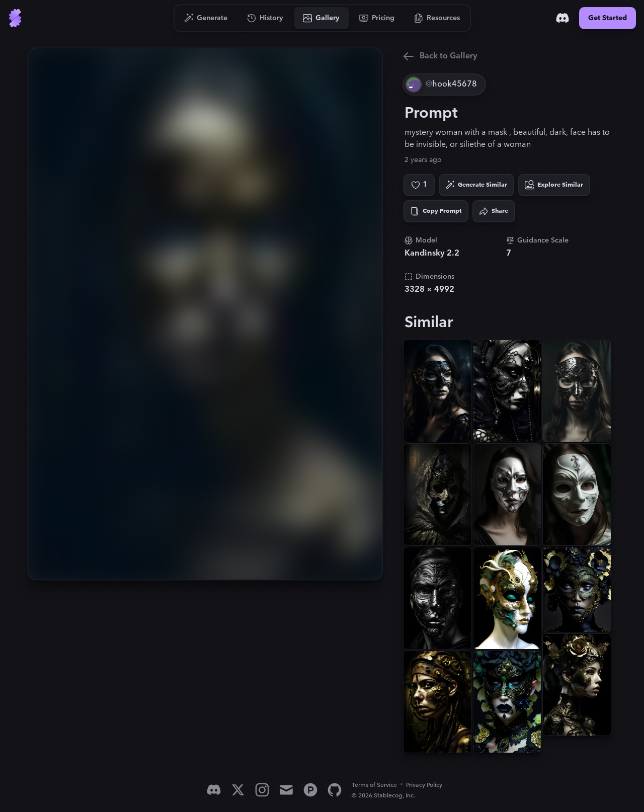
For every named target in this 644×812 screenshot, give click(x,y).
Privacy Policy (424, 785)
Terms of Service (374, 785)
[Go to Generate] (206, 18)
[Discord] (562, 18)
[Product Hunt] (310, 790)
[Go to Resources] (437, 18)
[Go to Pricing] (377, 18)
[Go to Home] (15, 18)
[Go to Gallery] (321, 18)
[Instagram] (262, 790)
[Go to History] (265, 18)
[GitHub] (335, 790)
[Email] (286, 790)
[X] (238, 790)
